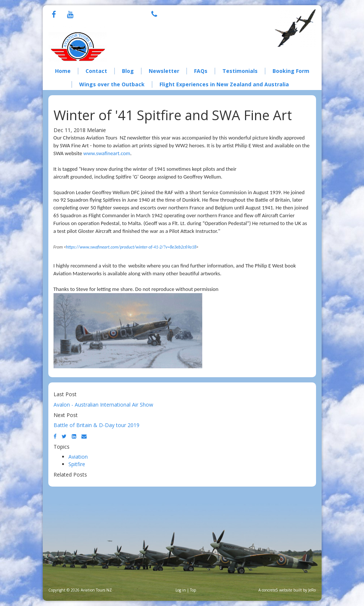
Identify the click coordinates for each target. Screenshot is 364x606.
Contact (96, 71)
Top (193, 590)
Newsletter (164, 71)
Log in (181, 590)
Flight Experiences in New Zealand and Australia (224, 84)
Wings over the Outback (112, 84)
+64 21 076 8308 (198, 13)
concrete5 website (277, 590)
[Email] (84, 436)
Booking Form (291, 71)
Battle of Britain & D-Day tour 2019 (96, 425)
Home (63, 71)
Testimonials (240, 71)
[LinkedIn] (74, 436)
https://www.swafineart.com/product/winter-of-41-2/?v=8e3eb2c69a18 (131, 247)
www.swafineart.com (107, 153)
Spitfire (77, 464)
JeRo (312, 590)
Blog (128, 71)
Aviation (78, 457)
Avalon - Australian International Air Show (103, 405)
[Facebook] (54, 15)
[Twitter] (64, 436)
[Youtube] (70, 15)
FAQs (201, 71)
